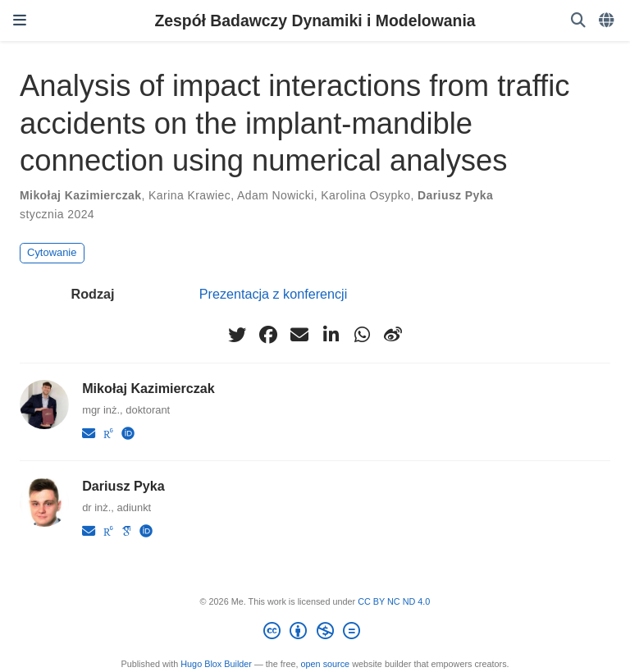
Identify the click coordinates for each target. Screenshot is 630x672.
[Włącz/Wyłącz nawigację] (20, 21)
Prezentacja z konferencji (274, 294)
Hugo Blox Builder (216, 664)
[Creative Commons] (315, 633)
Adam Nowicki (276, 195)
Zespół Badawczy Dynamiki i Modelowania (315, 21)
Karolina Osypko (365, 195)
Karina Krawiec (189, 195)
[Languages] (608, 21)
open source (326, 664)
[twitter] (237, 335)
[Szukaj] (578, 21)
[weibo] (393, 335)
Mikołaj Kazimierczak (80, 195)
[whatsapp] (362, 335)
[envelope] (299, 335)
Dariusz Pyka (455, 195)
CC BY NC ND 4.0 (394, 601)
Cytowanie (52, 252)
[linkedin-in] (331, 335)
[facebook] (268, 335)
